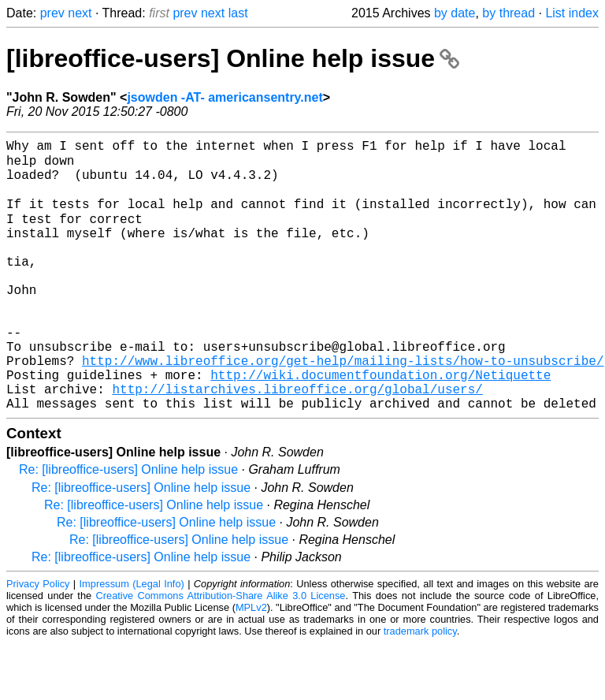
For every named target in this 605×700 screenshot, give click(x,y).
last (238, 13)
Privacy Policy (38, 640)
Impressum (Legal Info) (132, 640)
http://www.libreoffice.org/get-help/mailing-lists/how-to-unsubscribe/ (343, 408)
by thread (508, 13)
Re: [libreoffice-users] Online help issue (128, 526)
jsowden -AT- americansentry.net (225, 97)
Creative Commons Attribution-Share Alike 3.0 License (221, 652)
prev (52, 13)
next (80, 13)
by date (455, 13)
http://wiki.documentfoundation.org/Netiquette (380, 425)
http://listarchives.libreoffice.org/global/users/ (297, 442)
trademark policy (420, 688)
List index (572, 13)
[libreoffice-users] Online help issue (233, 58)
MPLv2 (251, 664)
